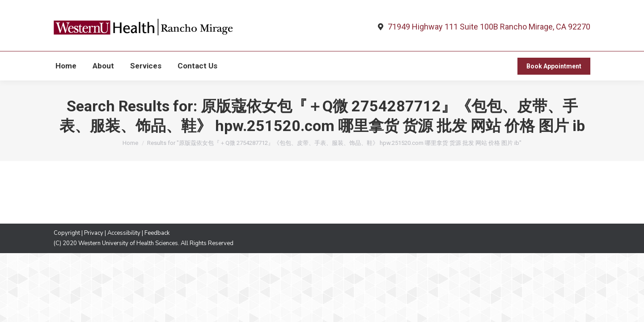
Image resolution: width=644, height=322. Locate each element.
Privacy (94, 249)
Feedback (157, 249)
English (189, 10)
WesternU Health (75, 8)
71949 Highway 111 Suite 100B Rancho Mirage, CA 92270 (489, 43)
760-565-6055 (557, 8)
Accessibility (124, 249)
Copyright (67, 249)
